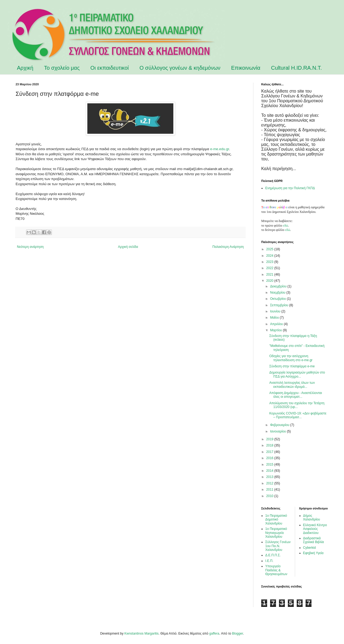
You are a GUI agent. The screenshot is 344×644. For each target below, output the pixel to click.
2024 (270, 256)
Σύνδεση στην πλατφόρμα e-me (292, 366)
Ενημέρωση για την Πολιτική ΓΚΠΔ (290, 188)
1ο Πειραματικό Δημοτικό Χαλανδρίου (276, 520)
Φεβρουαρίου (280, 425)
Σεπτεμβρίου (280, 305)
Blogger (237, 634)
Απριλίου (277, 324)
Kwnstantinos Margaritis (141, 634)
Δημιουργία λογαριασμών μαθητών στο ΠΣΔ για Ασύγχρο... (297, 374)
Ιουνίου (276, 311)
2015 (270, 464)
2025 (270, 249)
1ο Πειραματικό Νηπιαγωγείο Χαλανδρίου (276, 533)
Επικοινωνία (246, 68)
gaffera (214, 634)
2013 (270, 477)
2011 (270, 490)
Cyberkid (309, 548)
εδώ (286, 226)
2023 (270, 262)
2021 (270, 275)
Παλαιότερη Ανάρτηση (228, 247)
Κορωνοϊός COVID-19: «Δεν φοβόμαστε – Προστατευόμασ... (298, 415)
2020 (270, 281)
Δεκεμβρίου (279, 286)
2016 (270, 458)
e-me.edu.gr (220, 149)
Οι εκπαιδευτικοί (110, 68)
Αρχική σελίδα (128, 247)
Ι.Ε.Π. (269, 561)
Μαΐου (275, 318)
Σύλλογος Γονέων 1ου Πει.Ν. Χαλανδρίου (278, 546)
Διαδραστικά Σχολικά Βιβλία (314, 540)
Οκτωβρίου (278, 299)
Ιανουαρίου (279, 431)
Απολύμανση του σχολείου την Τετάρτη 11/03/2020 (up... (297, 405)
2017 (270, 452)
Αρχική (25, 68)
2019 (270, 439)
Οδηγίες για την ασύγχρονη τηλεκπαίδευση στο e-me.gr (291, 358)
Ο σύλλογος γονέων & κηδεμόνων (180, 68)
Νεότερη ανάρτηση (30, 247)
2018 (270, 445)
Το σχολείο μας (62, 68)
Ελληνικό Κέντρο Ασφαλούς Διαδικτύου (315, 529)
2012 (270, 483)
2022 (270, 268)
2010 (270, 496)
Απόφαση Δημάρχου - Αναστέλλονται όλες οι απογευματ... (296, 395)
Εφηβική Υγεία (313, 553)
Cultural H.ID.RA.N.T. (297, 68)
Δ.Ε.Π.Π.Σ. (273, 555)
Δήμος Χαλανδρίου (312, 518)
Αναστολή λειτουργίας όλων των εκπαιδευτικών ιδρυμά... (292, 385)
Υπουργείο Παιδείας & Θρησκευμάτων (276, 570)
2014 (270, 471)
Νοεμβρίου (278, 293)
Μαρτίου (277, 330)
